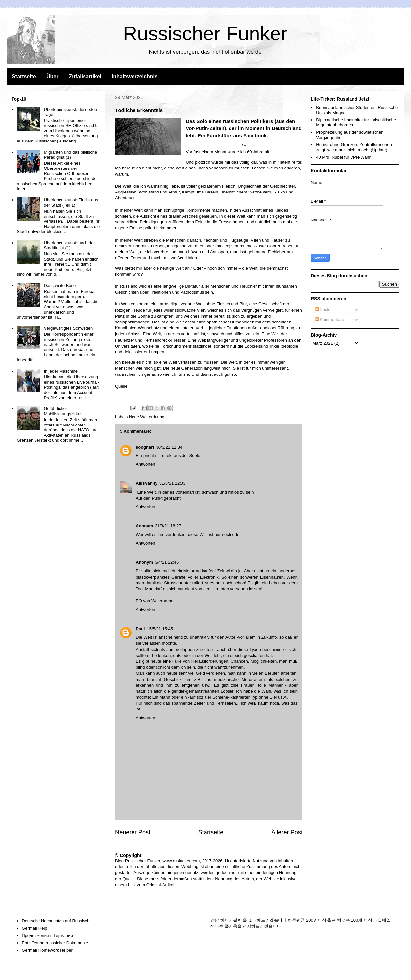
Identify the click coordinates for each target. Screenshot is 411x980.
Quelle (121, 386)
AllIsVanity (147, 483)
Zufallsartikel (85, 77)
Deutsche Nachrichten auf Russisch (56, 921)
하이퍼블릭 (231, 920)
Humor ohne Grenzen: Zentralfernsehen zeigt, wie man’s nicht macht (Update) (354, 147)
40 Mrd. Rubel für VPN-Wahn (344, 157)
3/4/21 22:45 (167, 562)
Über (52, 77)
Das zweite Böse (60, 285)
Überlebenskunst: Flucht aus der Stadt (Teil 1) (71, 203)
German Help (34, 928)
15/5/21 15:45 (160, 629)
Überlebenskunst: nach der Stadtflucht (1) (69, 245)
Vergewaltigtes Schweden (68, 328)
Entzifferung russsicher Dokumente (55, 943)
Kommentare (329, 319)
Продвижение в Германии (47, 935)
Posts (323, 309)
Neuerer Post (133, 832)
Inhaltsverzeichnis (135, 77)
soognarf (145, 447)
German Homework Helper (47, 950)
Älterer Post (287, 832)
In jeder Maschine (61, 371)
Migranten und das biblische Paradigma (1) (70, 155)
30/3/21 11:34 (169, 447)
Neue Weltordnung (147, 417)
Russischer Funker (205, 33)
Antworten (145, 464)
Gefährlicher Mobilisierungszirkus (63, 411)
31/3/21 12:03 (173, 483)
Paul (140, 629)
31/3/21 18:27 (168, 526)
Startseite (24, 77)
